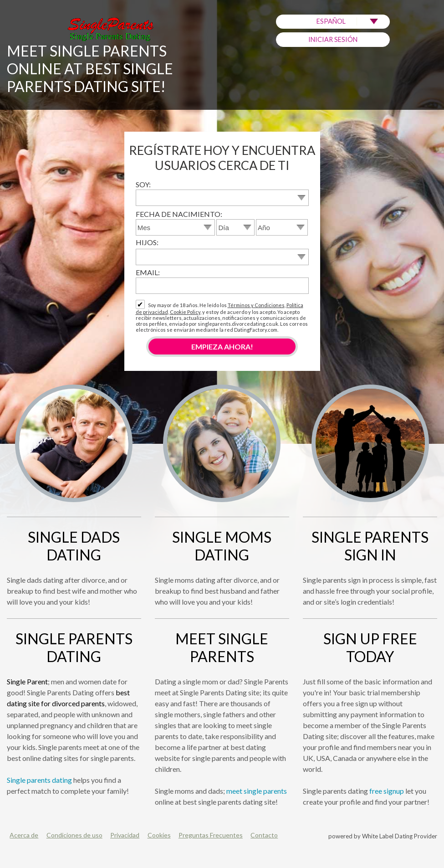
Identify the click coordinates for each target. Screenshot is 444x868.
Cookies (159, 835)
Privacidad (125, 835)
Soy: (143, 184)
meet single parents (257, 791)
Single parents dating (39, 780)
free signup (387, 791)
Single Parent (27, 681)
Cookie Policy (185, 312)
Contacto (264, 835)
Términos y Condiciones (256, 305)
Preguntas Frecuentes (211, 835)
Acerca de (24, 835)
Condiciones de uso (74, 835)
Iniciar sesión (333, 39)
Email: (148, 272)
